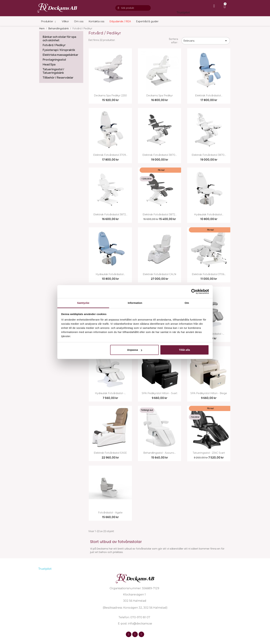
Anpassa (135, 350)
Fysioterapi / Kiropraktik (59, 50)
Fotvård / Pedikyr (54, 45)
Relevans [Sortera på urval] (206, 41)
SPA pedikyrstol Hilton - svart (160, 393)
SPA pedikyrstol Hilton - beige (209, 393)
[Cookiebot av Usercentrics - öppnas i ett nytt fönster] (194, 292)
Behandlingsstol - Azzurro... (160, 453)
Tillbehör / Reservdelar (58, 78)
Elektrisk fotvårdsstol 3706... (209, 274)
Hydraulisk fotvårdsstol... (209, 215)
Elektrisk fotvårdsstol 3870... (160, 155)
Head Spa (49, 65)
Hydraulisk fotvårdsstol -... (110, 393)
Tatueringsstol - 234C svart (209, 453)
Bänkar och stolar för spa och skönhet (59, 39)
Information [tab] (135, 303)
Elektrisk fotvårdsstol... (209, 96)
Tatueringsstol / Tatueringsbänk (53, 71)
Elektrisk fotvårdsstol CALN (160, 274)
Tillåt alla (184, 350)
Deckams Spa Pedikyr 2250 (110, 96)
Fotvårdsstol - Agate (110, 513)
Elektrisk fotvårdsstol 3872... (110, 215)
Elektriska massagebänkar (60, 55)
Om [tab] (187, 303)
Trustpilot (183, 12)
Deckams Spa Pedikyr (160, 96)
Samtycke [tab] (83, 303)
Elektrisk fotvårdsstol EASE (110, 453)
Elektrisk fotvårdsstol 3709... (110, 155)
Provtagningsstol (54, 60)
